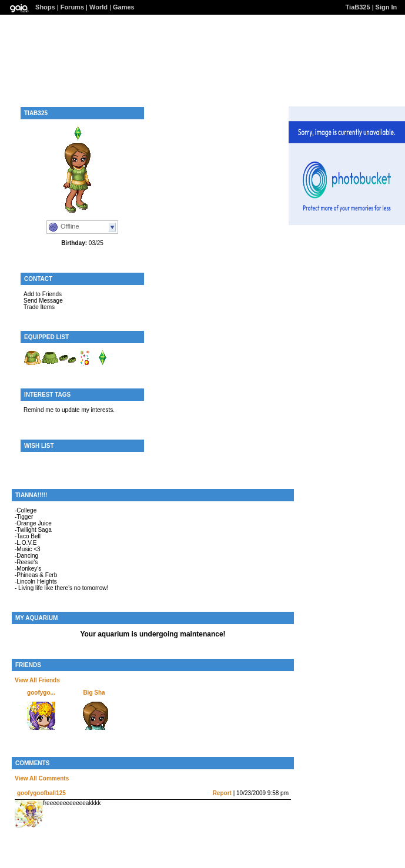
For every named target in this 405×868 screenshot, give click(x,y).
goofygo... (41, 693)
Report (222, 793)
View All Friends (37, 680)
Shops (45, 7)
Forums (72, 7)
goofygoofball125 (41, 793)
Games (124, 7)
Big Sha (94, 693)
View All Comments (42, 778)
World (98, 7)
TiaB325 (358, 7)
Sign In (386, 7)
